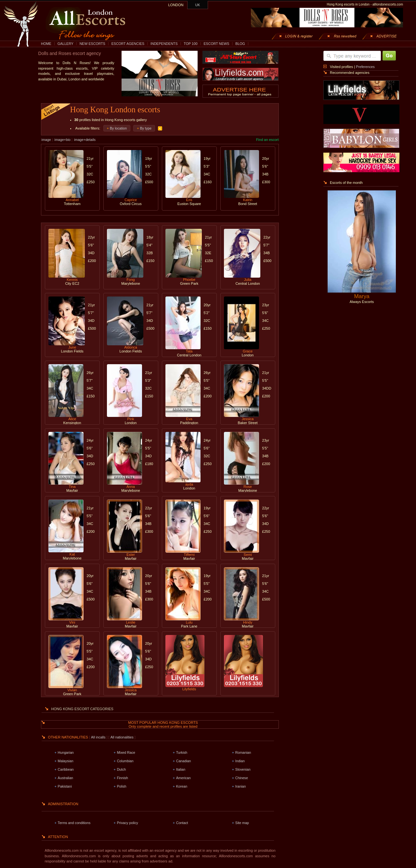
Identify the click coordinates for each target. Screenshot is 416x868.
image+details (85, 140)
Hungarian (66, 752)
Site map (242, 823)
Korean (182, 786)
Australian (65, 778)
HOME (46, 44)
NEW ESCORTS (92, 44)
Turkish (182, 752)
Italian (181, 769)
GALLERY (65, 44)
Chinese (242, 778)
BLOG (240, 44)
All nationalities (122, 737)
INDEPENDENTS (164, 44)
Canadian (184, 761)
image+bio (63, 140)
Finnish (123, 778)
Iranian (241, 786)
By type (146, 128)
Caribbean (66, 769)
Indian (240, 761)
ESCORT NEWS (216, 44)
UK (198, 5)
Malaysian (66, 761)
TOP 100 (190, 44)
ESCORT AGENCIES (128, 44)
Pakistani (65, 786)
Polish (122, 786)
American (183, 778)
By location (118, 128)
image (46, 140)
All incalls (99, 737)
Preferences (365, 67)
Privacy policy (128, 823)
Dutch (122, 769)
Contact (182, 823)
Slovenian (243, 769)
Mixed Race (126, 752)
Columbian (125, 761)
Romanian (243, 752)
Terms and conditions (74, 823)
